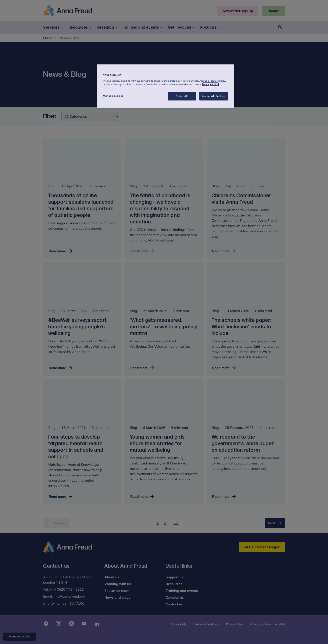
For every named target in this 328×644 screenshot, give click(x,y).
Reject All (182, 96)
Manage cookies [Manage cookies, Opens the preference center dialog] (113, 96)
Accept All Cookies (214, 96)
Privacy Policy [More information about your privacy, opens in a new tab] (210, 84)
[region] (165, 86)
